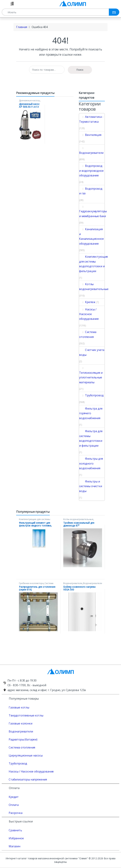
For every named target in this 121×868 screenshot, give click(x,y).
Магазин (15, 846)
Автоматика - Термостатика (91, 119)
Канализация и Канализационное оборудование (91, 236)
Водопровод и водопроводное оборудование (91, 171)
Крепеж (87, 302)
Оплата (14, 805)
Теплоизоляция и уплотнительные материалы (91, 375)
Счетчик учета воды (92, 352)
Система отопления (88, 334)
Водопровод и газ (91, 191)
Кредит (14, 797)
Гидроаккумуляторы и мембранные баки (93, 211)
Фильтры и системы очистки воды (91, 486)
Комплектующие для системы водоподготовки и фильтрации (94, 264)
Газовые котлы (19, 707)
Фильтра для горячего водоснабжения (91, 413)
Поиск (80, 70)
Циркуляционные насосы (26, 755)
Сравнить (15, 830)
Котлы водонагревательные (94, 286)
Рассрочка (16, 813)
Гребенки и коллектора (31, 583)
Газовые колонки (21, 723)
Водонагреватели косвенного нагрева (83, 584)
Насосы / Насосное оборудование (89, 314)
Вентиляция (90, 135)
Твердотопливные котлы (26, 715)
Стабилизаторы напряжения (28, 779)
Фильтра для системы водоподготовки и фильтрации (91, 438)
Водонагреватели (91, 150)
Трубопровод (91, 395)
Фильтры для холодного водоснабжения (91, 463)
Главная (22, 27)
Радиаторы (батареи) (23, 739)
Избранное (16, 838)
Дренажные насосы (29, 100)
